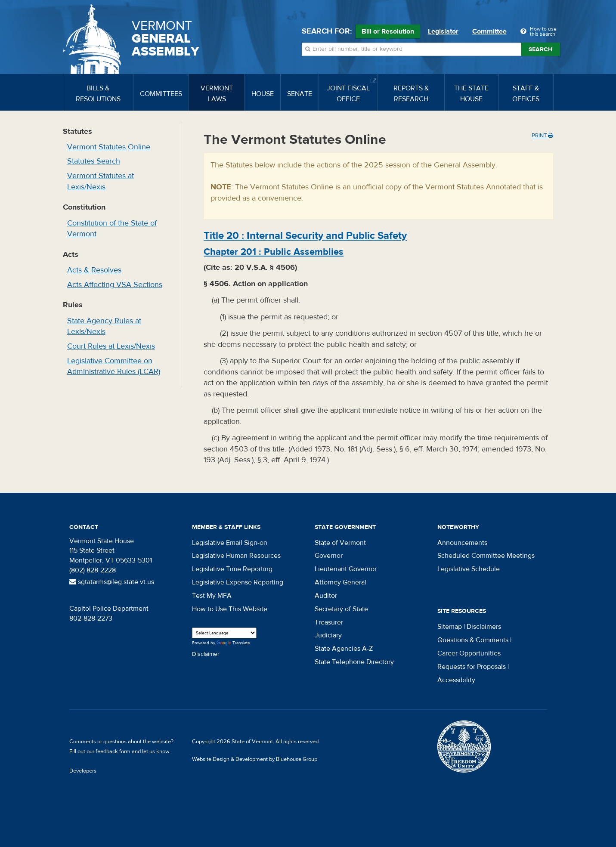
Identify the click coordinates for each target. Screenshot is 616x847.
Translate (233, 643)
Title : (305, 236)
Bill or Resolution (388, 33)
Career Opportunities (469, 653)
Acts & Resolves (94, 270)
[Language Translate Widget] (224, 633)
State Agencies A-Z (344, 649)
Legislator (443, 31)
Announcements (462, 543)
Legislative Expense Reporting (238, 582)
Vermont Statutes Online (109, 147)
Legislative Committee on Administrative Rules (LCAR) (114, 366)
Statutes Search (94, 161)
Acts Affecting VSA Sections (115, 285)
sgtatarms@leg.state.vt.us (112, 582)
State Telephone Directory (354, 662)
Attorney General (341, 582)
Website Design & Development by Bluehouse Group (255, 759)
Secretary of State (341, 609)
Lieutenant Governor (346, 569)
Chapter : (274, 252)
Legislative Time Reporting (232, 569)
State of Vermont (340, 543)
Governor (329, 556)
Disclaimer (206, 654)
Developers (83, 771)
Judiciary (328, 635)
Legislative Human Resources (236, 556)
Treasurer (329, 622)
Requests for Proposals (472, 667)
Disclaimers (484, 627)
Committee (489, 31)
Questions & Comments (473, 640)
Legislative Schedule (469, 569)
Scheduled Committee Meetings (486, 556)
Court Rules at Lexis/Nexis (111, 346)
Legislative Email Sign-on (230, 543)
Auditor (326, 596)
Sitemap (450, 627)
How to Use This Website (230, 609)
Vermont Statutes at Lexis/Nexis (101, 181)
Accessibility (456, 680)
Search (540, 49)
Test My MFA (212, 596)
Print (542, 136)
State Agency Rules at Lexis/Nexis (104, 326)
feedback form (113, 751)
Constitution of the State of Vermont (112, 229)
